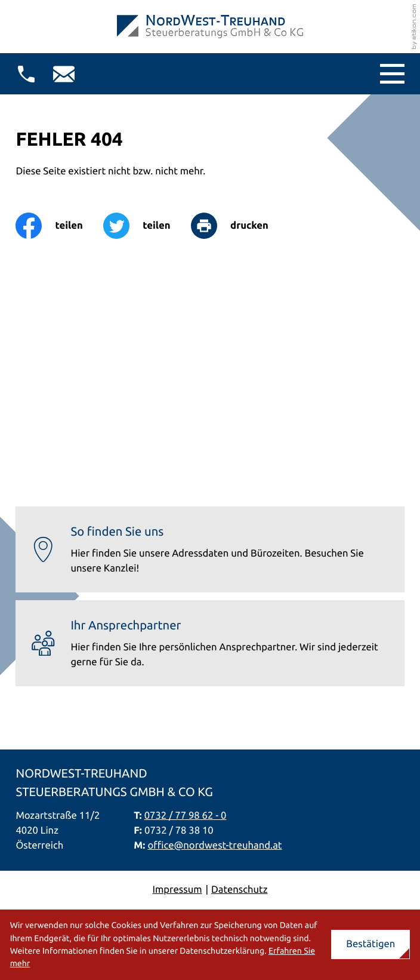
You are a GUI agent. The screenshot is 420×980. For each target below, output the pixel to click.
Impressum (177, 890)
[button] (26, 74)
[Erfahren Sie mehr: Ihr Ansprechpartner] (210, 643)
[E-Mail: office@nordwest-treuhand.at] (64, 74)
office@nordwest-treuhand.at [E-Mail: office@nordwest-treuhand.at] (214, 845)
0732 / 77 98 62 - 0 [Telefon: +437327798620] (186, 815)
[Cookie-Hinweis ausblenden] (370, 944)
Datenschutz (239, 890)
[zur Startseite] (210, 27)
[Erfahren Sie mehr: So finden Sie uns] (210, 549)
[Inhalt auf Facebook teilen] (59, 226)
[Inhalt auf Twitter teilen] (147, 226)
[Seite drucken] (240, 226)
